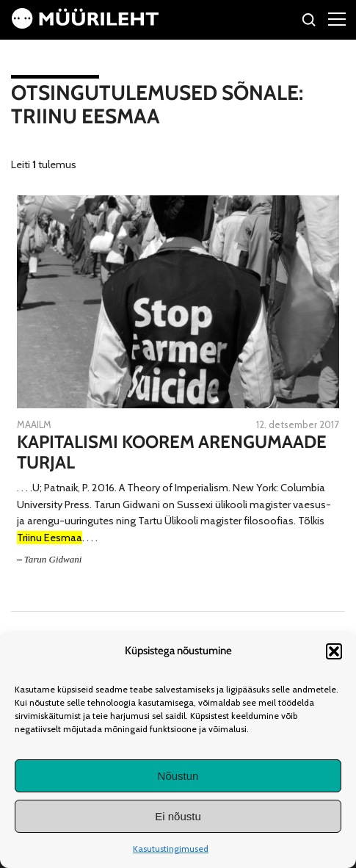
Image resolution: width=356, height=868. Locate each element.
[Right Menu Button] (337, 18)
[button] (334, 651)
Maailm (34, 424)
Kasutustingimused (171, 849)
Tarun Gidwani (53, 559)
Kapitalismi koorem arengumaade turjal (172, 453)
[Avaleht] (85, 25)
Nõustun (178, 776)
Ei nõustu (178, 816)
